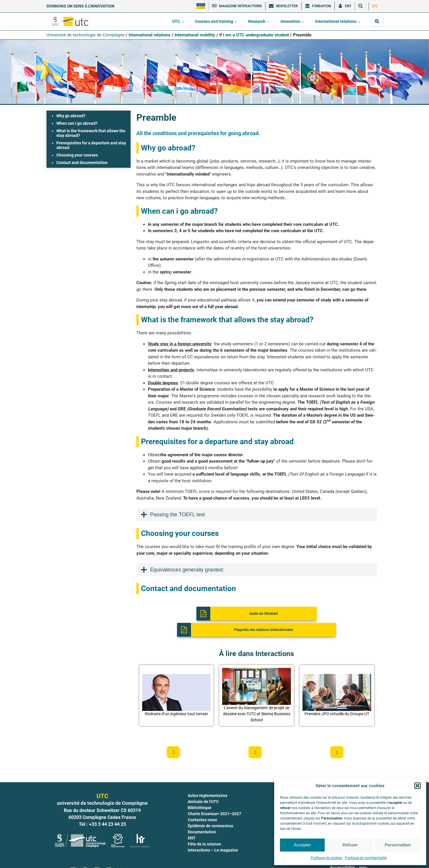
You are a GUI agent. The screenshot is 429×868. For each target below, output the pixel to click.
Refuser (350, 845)
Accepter (302, 845)
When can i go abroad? (77, 123)
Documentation (202, 818)
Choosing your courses (77, 155)
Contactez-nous (202, 806)
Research (257, 21)
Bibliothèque (200, 794)
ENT (192, 824)
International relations (336, 21)
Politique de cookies (326, 858)
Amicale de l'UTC (203, 787)
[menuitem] (375, 6)
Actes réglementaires (208, 781)
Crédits (181, 860)
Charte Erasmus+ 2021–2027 (214, 800)
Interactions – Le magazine (213, 836)
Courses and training (214, 21)
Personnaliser (398, 845)
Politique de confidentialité (366, 858)
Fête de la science (204, 830)
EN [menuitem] (375, 6)
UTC (176, 21)
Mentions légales (237, 860)
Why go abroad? (71, 116)
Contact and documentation (82, 163)
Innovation (290, 21)
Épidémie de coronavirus (210, 812)
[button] (417, 786)
